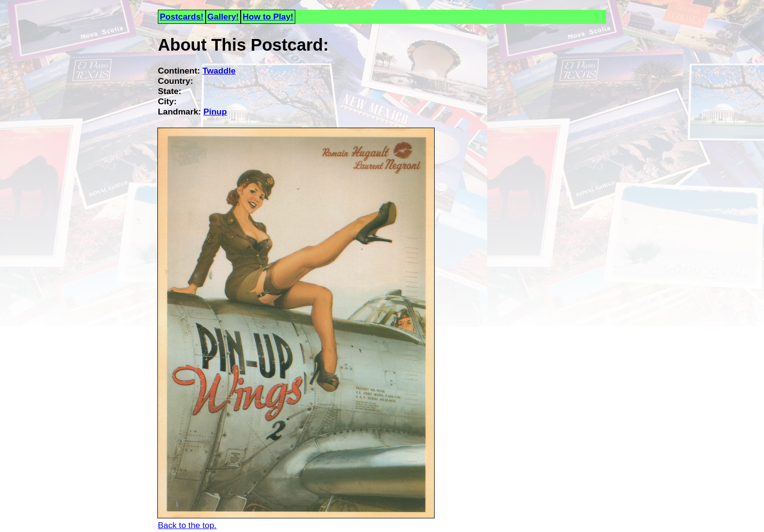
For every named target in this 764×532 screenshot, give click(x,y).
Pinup (215, 112)
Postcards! (182, 17)
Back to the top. (187, 525)
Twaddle (219, 71)
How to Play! (268, 17)
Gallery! (223, 17)
